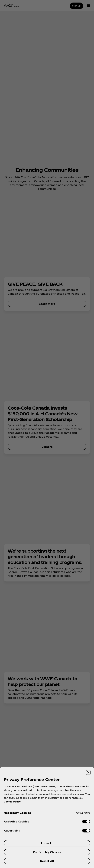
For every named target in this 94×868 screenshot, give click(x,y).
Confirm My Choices (47, 852)
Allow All (47, 843)
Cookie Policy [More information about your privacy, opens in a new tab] (12, 802)
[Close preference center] (88, 772)
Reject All (47, 861)
